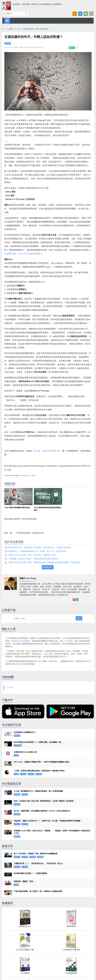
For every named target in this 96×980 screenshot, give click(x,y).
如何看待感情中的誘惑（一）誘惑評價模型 (30, 873)
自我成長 (39, 774)
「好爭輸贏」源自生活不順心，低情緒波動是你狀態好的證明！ (33, 559)
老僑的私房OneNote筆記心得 (25, 752)
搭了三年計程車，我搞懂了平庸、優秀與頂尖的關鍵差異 (36, 854)
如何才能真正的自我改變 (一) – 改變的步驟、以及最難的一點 (37, 742)
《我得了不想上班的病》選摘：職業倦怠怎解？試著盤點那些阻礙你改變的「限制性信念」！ (46, 562)
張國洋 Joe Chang (26, 47)
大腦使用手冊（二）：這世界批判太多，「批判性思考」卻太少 (38, 863)
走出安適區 (18, 746)
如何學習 (8, 43)
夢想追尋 (17, 857)
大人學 (10, 687)
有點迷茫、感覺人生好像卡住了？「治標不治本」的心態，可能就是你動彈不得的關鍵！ (48, 821)
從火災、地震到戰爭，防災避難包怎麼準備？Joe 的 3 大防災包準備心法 (42, 811)
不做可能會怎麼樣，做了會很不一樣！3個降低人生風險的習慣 (38, 891)
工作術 (16, 755)
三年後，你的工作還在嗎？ (46, 451)
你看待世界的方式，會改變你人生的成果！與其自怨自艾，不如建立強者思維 (39, 547)
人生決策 (23, 774)
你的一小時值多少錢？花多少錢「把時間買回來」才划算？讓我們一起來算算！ (44, 801)
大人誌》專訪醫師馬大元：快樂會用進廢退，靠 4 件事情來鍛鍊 (38, 791)
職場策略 (17, 794)
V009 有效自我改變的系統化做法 (17, 508)
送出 (79, 618)
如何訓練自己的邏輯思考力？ (25, 732)
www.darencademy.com (27, 581)
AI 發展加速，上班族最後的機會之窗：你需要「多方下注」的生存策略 (36, 551)
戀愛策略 (17, 837)
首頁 (3, 29)
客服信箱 (87, 661)
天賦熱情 (40, 857)
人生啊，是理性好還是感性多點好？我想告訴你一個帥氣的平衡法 (39, 771)
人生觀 (16, 774)
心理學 (16, 885)
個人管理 (17, 29)
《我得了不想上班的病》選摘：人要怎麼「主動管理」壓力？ (33, 555)
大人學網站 (68, 641)
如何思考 (17, 736)
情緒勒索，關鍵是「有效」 (24, 881)
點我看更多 (48, 567)
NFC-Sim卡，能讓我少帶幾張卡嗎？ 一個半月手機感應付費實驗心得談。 (42, 762)
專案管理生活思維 (18, 641)
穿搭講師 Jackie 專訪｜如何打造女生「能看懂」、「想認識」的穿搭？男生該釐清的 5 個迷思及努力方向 (52, 832)
